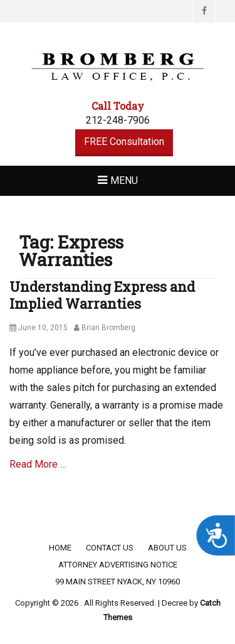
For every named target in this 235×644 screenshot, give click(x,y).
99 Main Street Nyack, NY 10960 (118, 582)
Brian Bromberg (108, 328)
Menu (124, 180)
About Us (167, 548)
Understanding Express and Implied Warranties (102, 295)
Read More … (38, 464)
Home (60, 548)
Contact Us (110, 548)
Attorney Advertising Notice (118, 565)
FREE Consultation (124, 142)
